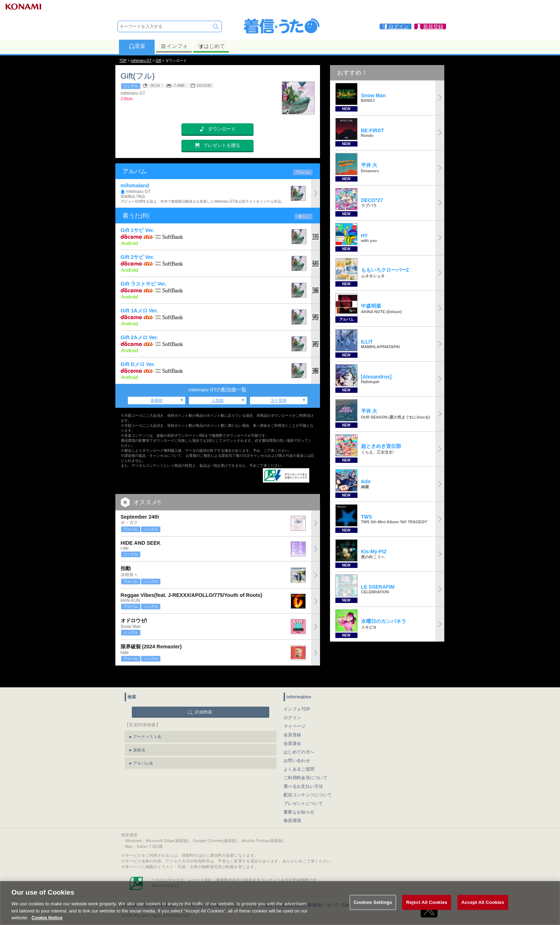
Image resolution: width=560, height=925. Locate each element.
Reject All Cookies (427, 911)
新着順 (157, 400)
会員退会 (292, 729)
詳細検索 (203, 697)
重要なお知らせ (299, 797)
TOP (123, 61)
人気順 (218, 400)
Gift (158, 61)
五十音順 (279, 400)
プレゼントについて (303, 789)
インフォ (174, 46)
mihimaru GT (141, 61)
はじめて (211, 46)
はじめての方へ (299, 737)
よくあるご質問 (299, 755)
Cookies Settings (373, 911)
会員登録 (292, 720)
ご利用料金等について (306, 763)
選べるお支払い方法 (303, 772)
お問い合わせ (297, 746)
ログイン (292, 703)
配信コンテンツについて (308, 780)
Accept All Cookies (483, 911)
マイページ (295, 712)
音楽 (137, 46)
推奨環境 (292, 806)
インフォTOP (297, 694)
